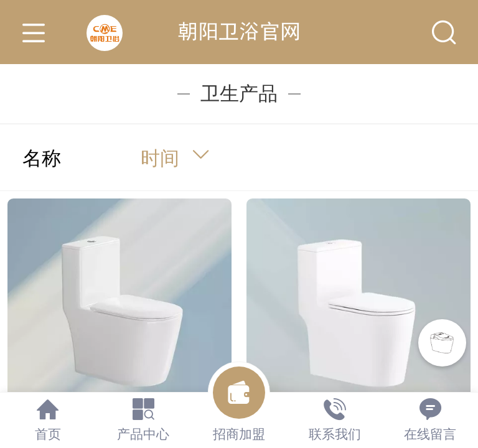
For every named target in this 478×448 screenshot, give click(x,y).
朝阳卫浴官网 (239, 31)
